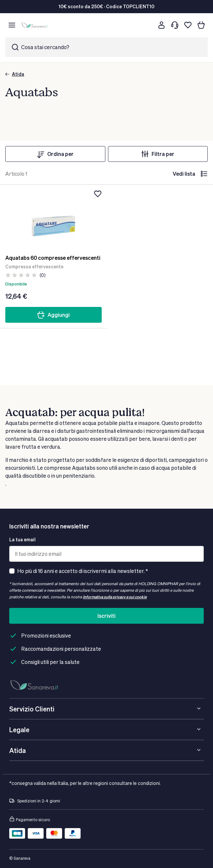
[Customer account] (161, 25)
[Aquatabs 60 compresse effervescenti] (53, 220)
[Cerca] (148, 25)
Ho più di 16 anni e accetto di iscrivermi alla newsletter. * (83, 571)
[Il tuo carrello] (201, 25)
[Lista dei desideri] (188, 25)
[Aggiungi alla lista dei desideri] (98, 194)
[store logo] (35, 25)
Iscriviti (106, 616)
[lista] (204, 174)
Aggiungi (53, 315)
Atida (15, 74)
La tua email (22, 539)
